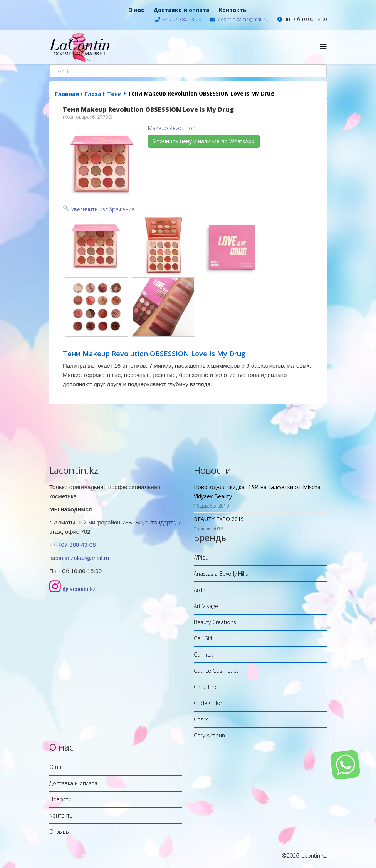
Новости (60, 799)
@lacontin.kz (79, 589)
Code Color (208, 703)
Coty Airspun (209, 735)
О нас (136, 10)
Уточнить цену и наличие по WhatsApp (204, 141)
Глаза (93, 94)
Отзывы (60, 832)
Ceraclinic (206, 687)
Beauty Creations (215, 622)
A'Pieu (201, 557)
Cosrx (201, 719)
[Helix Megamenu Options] (323, 46)
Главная (67, 94)
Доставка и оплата (181, 10)
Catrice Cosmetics (216, 671)
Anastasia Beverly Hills (221, 574)
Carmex (203, 654)
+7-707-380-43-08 (182, 19)
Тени (114, 94)
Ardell (201, 590)
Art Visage (206, 606)
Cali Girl (203, 638)
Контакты (233, 10)
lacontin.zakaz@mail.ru (243, 19)
